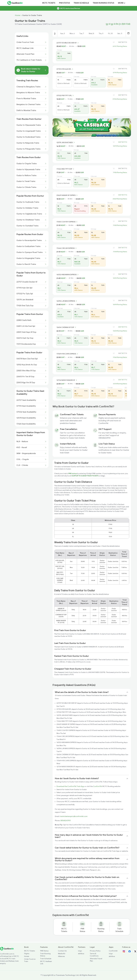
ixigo (80, 951)
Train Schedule (81, 3)
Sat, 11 (120, 33)
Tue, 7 (82, 33)
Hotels (27, 956)
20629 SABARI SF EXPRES (67, 195)
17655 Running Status (120, 225)
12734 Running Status (120, 384)
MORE (122, 3)
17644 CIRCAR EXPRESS (67, 248)
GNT (63, 73)
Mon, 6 (72, 33)
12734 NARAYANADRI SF (67, 380)
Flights (27, 954)
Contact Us (62, 951)
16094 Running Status (120, 305)
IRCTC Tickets (49, 3)
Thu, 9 (101, 33)
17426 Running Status (120, 172)
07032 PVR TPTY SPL (65, 96)
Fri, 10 (110, 33)
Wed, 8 (91, 33)
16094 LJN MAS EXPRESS (67, 301)
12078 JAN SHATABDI (66, 142)
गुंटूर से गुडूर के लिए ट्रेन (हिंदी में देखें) (118, 24)
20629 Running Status (120, 199)
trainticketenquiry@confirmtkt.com (74, 816)
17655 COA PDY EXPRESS (67, 222)
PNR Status (64, 3)
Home (18, 15)
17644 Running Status (120, 252)
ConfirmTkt (98, 786)
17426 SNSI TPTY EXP (66, 169)
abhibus (81, 954)
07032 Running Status (120, 99)
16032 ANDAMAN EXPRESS (68, 275)
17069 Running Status (120, 357)
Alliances (61, 956)
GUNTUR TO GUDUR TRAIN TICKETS (85, 476)
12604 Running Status (120, 331)
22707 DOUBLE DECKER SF (68, 43)
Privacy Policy (95, 951)
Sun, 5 (63, 33)
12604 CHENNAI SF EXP (67, 327)
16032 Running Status (120, 278)
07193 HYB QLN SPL (65, 69)
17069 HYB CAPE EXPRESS (68, 354)
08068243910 (65, 820)
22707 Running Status (120, 46)
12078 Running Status (120, 146)
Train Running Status (103, 3)
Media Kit (62, 954)
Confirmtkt (113, 951)
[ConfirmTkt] (7, 950)
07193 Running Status (120, 73)
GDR (84, 46)
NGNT (64, 46)
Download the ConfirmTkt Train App (70, 786)
